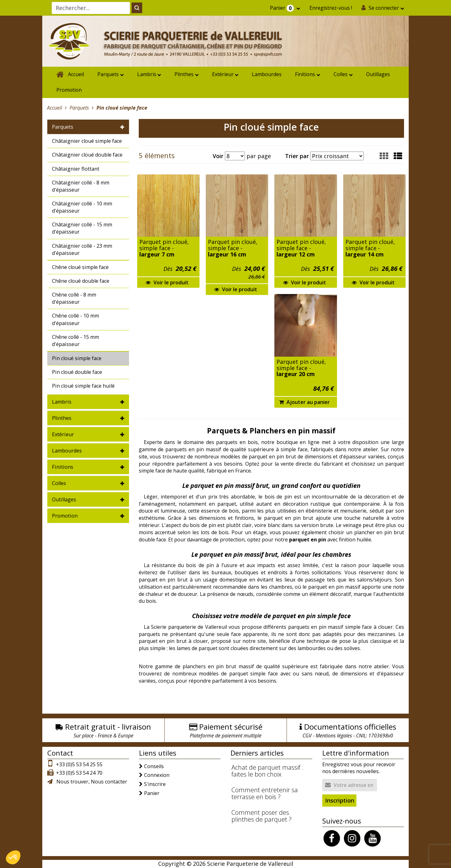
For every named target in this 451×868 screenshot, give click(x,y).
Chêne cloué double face (81, 281)
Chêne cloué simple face (80, 267)
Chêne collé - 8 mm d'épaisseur (74, 298)
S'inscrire (155, 784)
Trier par (297, 156)
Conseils (154, 766)
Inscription (340, 800)
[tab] (88, 127)
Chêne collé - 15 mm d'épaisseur (75, 341)
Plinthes (184, 74)
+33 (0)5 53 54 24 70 (79, 773)
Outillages (378, 74)
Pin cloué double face (77, 372)
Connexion (157, 775)
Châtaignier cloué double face (87, 155)
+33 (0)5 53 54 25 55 (79, 764)
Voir (218, 156)
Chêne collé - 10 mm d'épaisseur (75, 319)
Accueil (76, 74)
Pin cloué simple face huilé (83, 386)
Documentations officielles (350, 727)
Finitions (305, 74)
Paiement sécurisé (231, 727)
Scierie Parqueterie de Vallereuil (250, 864)
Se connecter (384, 8)
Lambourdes (267, 74)
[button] (398, 156)
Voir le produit (167, 282)
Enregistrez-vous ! (331, 8)
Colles (341, 74)
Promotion (69, 90)
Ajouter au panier (304, 402)
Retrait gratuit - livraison (108, 727)
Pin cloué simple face (77, 358)
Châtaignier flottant (76, 169)
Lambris (147, 74)
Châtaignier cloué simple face (87, 141)
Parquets (108, 74)
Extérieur (223, 74)
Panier (283, 8)
